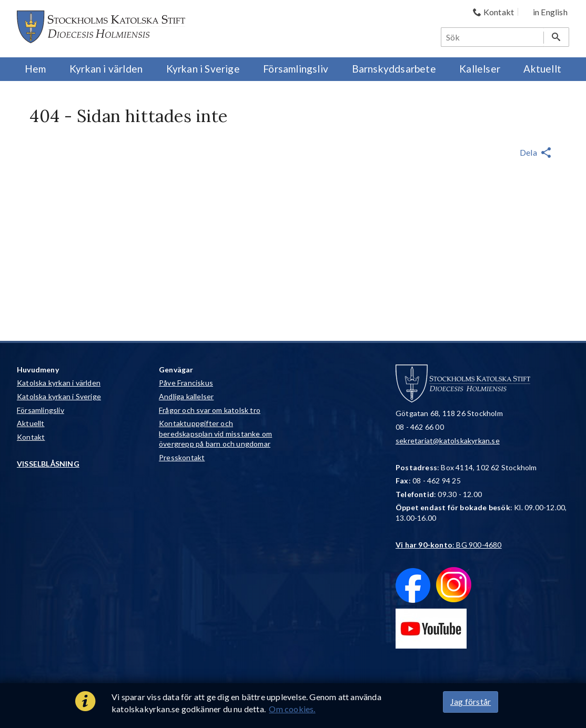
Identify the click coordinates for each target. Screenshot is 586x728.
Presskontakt (182, 457)
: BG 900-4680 (449, 545)
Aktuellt (31, 423)
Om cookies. (292, 709)
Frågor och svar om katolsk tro (210, 410)
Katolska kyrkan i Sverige (59, 396)
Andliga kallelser (186, 396)
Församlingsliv (41, 410)
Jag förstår (471, 701)
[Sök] (493, 37)
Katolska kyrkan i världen (59, 383)
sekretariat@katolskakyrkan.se (448, 441)
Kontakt (31, 437)
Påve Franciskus (186, 383)
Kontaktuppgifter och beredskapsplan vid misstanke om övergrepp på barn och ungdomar (215, 433)
